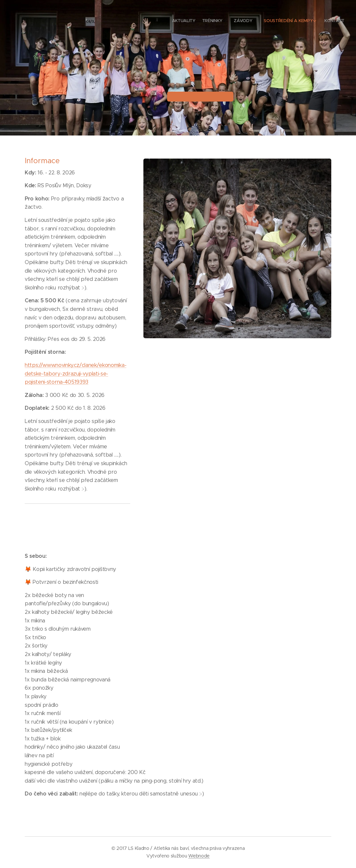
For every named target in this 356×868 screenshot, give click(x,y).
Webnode (199, 856)
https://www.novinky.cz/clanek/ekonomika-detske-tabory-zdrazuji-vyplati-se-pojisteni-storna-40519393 (75, 374)
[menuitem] (304, 21)
